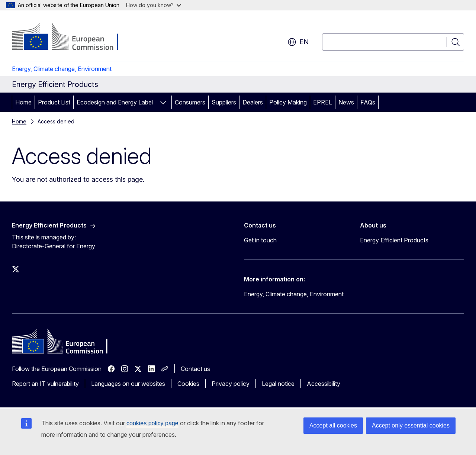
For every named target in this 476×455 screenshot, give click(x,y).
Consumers (190, 102)
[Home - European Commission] (72, 37)
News (346, 102)
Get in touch (260, 240)
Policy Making (288, 102)
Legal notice (278, 384)
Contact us (195, 369)
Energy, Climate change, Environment (62, 69)
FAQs (368, 102)
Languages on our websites (128, 384)
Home (23, 102)
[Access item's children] (163, 102)
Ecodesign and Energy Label (115, 102)
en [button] (298, 42)
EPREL (323, 102)
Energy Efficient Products (394, 240)
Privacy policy (231, 384)
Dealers (253, 102)
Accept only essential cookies (411, 425)
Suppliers (224, 102)
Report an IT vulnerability (45, 384)
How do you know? (154, 5)
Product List (54, 102)
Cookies (188, 384)
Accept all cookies (333, 425)
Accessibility (324, 384)
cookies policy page (152, 423)
